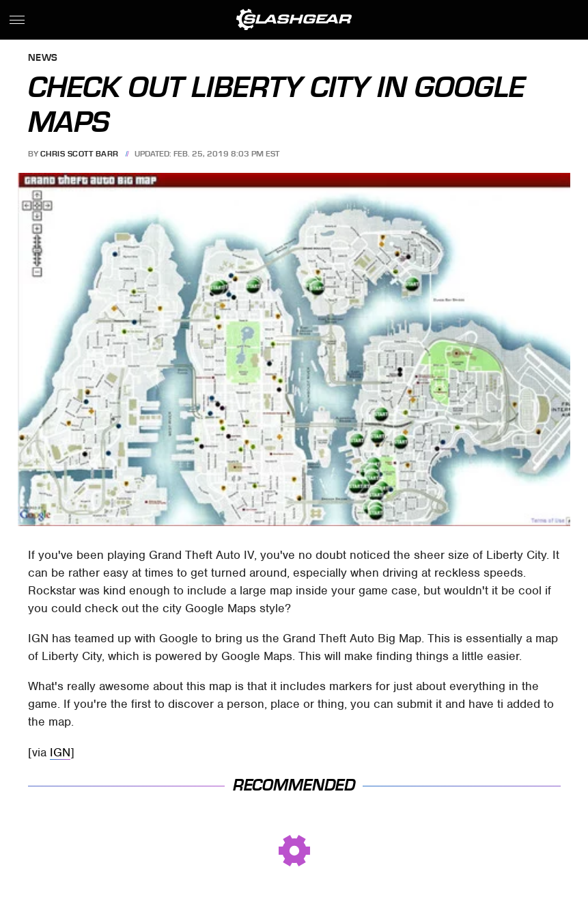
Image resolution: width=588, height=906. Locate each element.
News (43, 58)
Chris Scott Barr (80, 154)
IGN (60, 752)
